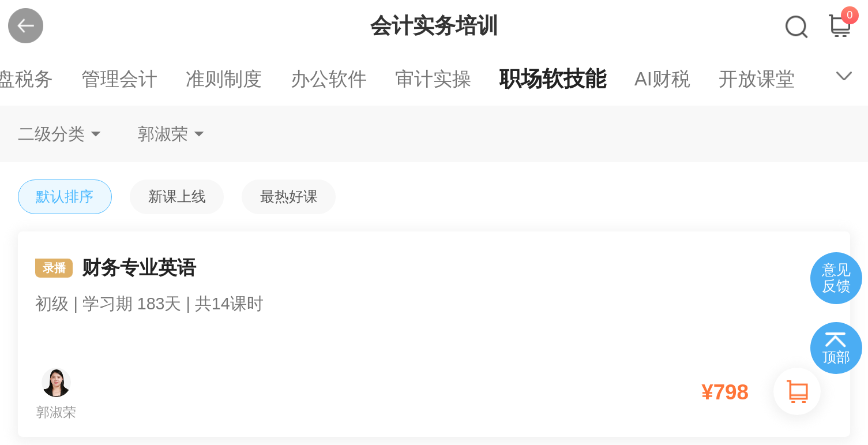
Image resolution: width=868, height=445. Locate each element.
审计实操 (433, 79)
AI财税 (662, 79)
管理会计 (119, 79)
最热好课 (289, 197)
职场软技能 (553, 79)
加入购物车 (797, 391)
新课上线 (177, 197)
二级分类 (51, 134)
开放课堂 (757, 79)
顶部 (836, 357)
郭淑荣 (163, 134)
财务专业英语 (434, 298)
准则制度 (224, 79)
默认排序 (65, 197)
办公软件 (329, 79)
